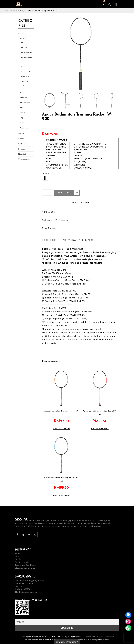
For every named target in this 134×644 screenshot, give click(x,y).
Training (25, 81)
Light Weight (27, 76)
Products (19, 556)
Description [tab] (50, 240)
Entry (23, 42)
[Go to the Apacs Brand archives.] (17, 10)
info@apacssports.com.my (30, 592)
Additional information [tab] (79, 240)
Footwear (24, 97)
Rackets (23, 38)
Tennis (21, 139)
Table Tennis (23, 144)
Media (18, 559)
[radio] (45, 178)
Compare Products (67, 642)
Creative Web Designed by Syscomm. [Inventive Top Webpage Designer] (99, 637)
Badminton (23, 34)
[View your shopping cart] (103, 4)
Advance (25, 66)
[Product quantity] (47, 193)
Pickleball (22, 154)
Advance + (26, 71)
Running (22, 149)
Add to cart (64, 193)
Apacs (53, 228)
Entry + (24, 47)
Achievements (22, 562)
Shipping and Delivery (26, 568)
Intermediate (27, 53)
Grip (22, 118)
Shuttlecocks (25, 102)
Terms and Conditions (26, 565)
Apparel (23, 92)
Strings (23, 113)
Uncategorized (24, 159)
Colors (46, 173)
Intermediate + (27, 59)
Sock (22, 123)
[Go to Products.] (8, 10)
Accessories (24, 128)
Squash (21, 134)
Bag (21, 107)
